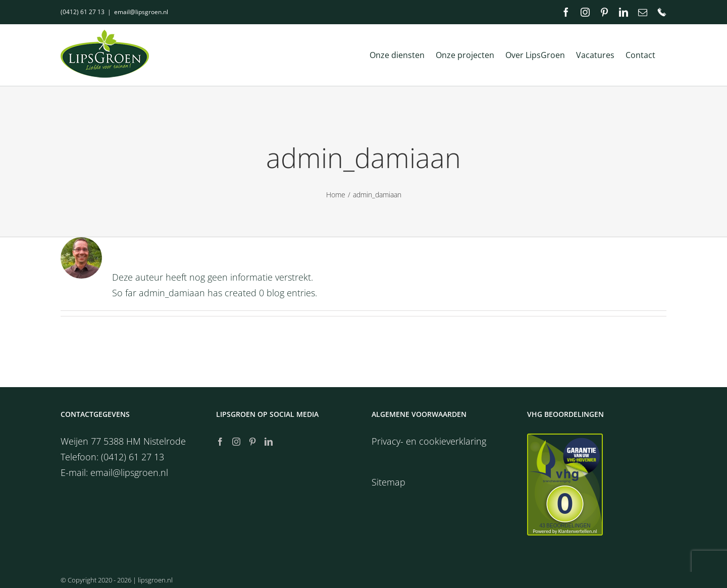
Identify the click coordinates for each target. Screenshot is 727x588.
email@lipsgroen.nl (141, 12)
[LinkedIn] (269, 442)
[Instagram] (236, 442)
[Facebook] (220, 442)
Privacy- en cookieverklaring (429, 441)
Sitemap (388, 482)
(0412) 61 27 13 (83, 12)
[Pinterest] (252, 442)
